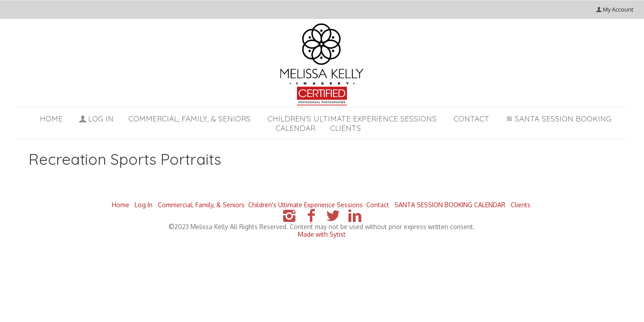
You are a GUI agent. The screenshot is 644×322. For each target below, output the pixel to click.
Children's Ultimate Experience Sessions (352, 119)
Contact (471, 119)
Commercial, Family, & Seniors (189, 119)
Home (51, 119)
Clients (521, 205)
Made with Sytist (322, 234)
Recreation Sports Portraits (125, 159)
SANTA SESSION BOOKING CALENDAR (450, 205)
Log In (95, 119)
